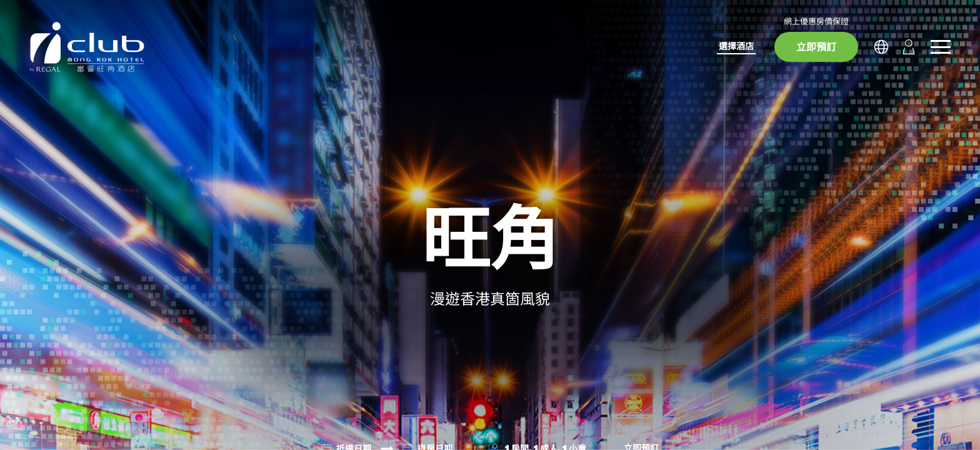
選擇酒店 (736, 46)
